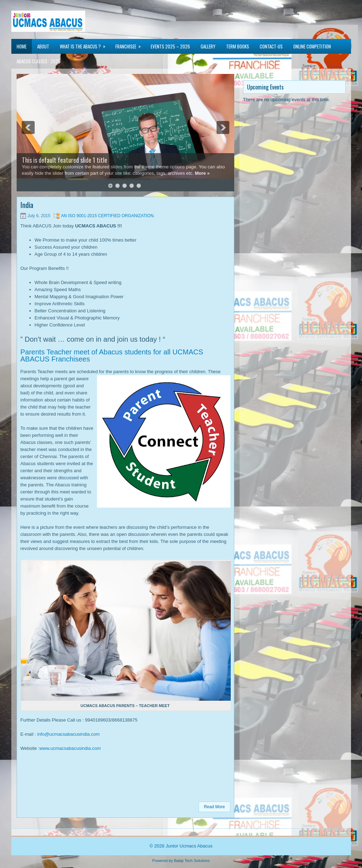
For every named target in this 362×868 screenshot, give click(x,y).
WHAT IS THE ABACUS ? (85, 44)
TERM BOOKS (238, 46)
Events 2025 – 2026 (170, 46)
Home (22, 46)
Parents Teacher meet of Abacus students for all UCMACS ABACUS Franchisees (112, 355)
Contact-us (271, 46)
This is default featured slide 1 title (65, 160)
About (43, 46)
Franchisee (130, 44)
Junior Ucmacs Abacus (189, 846)
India (27, 205)
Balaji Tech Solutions (192, 861)
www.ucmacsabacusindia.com (70, 748)
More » (202, 173)
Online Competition (312, 46)
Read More (214, 807)
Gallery (208, 46)
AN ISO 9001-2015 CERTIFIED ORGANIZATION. (108, 216)
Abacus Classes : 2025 (39, 61)
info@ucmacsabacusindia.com (68, 734)
